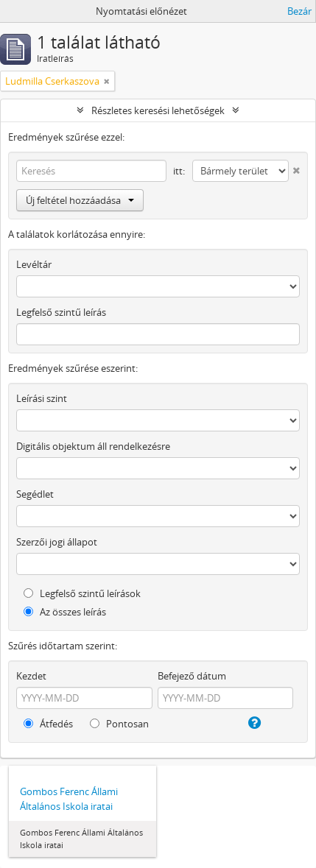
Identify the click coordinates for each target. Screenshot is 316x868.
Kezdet (31, 676)
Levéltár (34, 264)
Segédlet (35, 494)
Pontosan (119, 724)
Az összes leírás (65, 612)
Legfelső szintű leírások (82, 593)
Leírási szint (42, 398)
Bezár (299, 11)
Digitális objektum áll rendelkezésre (93, 446)
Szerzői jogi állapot (57, 542)
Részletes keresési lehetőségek (158, 110)
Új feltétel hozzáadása (80, 200)
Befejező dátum (192, 676)
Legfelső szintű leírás (61, 312)
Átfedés (48, 724)
